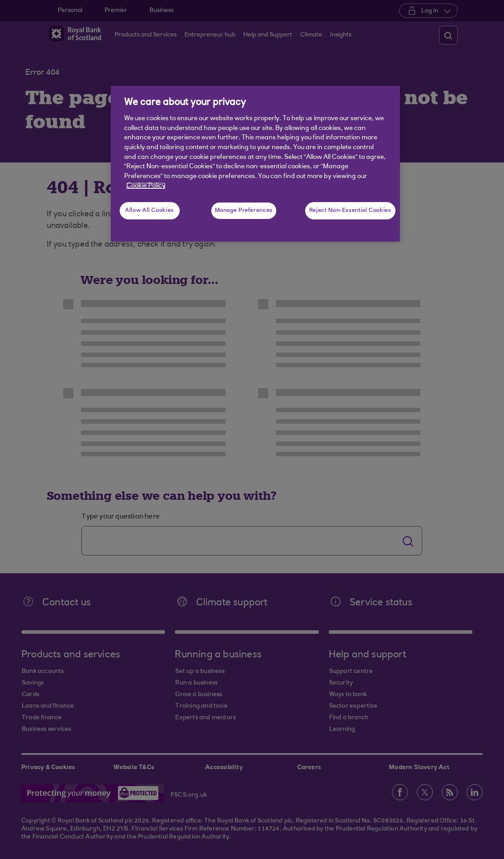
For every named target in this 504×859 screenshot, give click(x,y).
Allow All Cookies (149, 211)
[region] (255, 164)
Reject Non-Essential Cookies (350, 211)
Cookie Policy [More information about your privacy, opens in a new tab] (146, 186)
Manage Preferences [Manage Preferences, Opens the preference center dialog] (244, 211)
